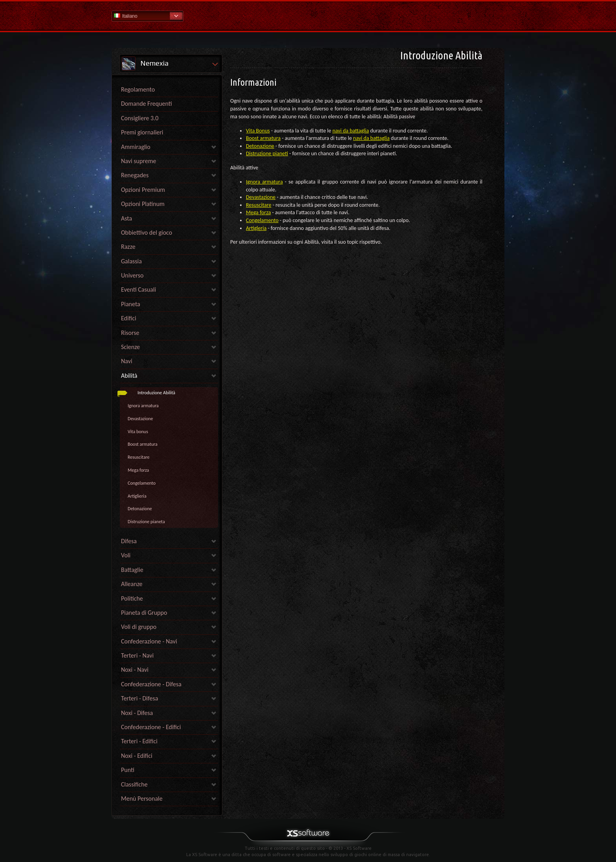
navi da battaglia (351, 131)
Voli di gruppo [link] (139, 627)
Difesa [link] (129, 541)
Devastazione (140, 419)
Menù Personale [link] (142, 799)
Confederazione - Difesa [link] (151, 684)
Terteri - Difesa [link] (139, 698)
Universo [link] (132, 275)
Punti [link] (128, 770)
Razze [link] (128, 247)
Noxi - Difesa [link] (137, 713)
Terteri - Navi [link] (137, 655)
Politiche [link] (132, 598)
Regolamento (138, 89)
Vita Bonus (258, 131)
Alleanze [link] (132, 584)
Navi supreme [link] (138, 161)
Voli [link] (126, 555)
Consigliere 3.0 (140, 118)
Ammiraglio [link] (136, 147)
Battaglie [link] (132, 570)
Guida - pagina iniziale (308, 16)
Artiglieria (137, 496)
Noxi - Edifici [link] (137, 756)
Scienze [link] (130, 347)
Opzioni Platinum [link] (143, 204)
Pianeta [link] (131, 304)
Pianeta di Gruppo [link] (144, 613)
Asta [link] (126, 218)
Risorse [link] (130, 333)
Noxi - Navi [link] (135, 670)
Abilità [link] (129, 376)
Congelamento (142, 483)
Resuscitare (138, 457)
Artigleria (256, 228)
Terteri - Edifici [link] (139, 741)
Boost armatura (143, 444)
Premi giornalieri (142, 132)
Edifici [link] (129, 318)
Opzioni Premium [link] (143, 190)
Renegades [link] (135, 175)
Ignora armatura (143, 406)
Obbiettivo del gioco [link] (147, 233)
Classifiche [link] (134, 784)
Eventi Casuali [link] (138, 289)
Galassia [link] (131, 261)
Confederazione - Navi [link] (149, 641)
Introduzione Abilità (156, 393)
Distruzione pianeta (146, 522)
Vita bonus (138, 432)
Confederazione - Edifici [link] (151, 727)
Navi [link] (127, 361)
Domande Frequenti (147, 104)
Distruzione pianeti (267, 153)
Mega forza (138, 470)
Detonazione (140, 509)
